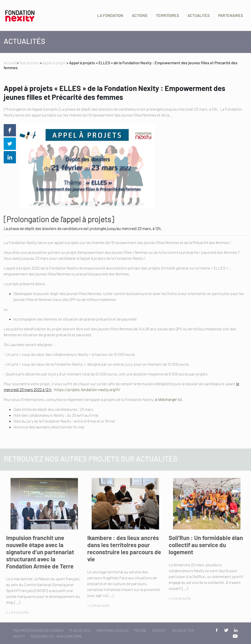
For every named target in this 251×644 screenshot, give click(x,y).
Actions (140, 15)
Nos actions (29, 63)
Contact (159, 630)
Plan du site (80, 630)
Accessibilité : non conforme (56, 636)
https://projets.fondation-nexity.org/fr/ (87, 390)
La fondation (110, 15)
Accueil (10, 63)
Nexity (19, 636)
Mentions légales (113, 630)
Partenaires (231, 15)
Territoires (167, 15)
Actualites (199, 15)
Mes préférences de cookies (39, 630)
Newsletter (183, 630)
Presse (140, 630)
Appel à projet (54, 63)
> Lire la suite (17, 612)
